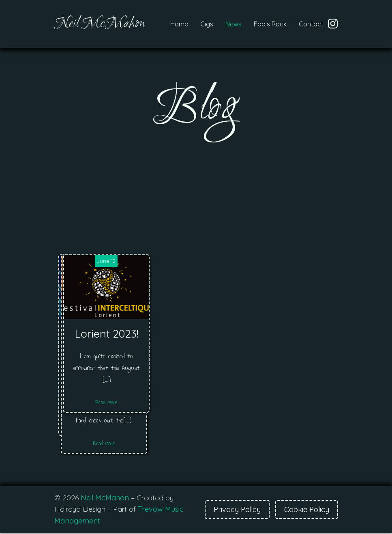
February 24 (102, 262)
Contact (311, 24)
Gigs (207, 24)
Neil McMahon (105, 498)
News (233, 24)
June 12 (291, 262)
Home (179, 24)
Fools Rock (270, 24)
